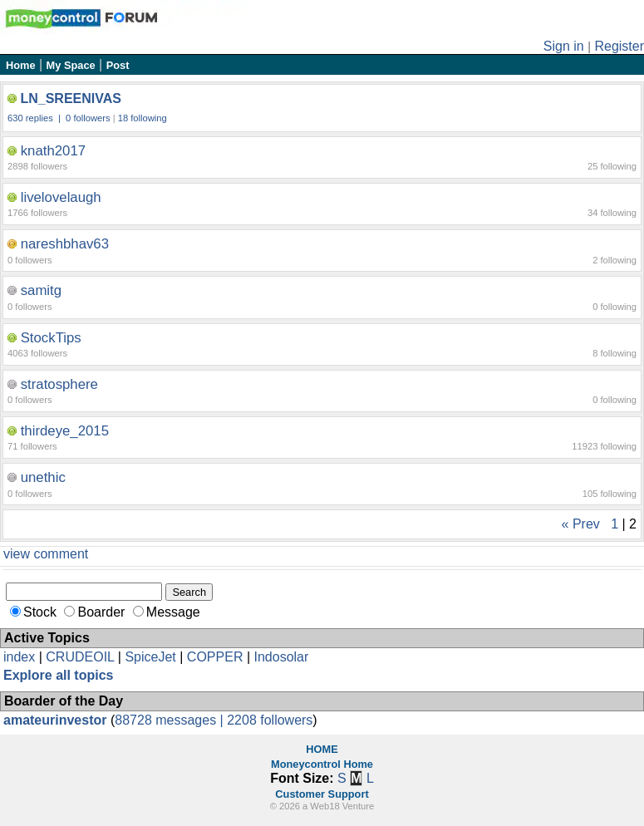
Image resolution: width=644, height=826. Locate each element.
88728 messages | (171, 720)
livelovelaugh (61, 197)
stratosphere (59, 384)
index (19, 657)
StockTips (51, 338)
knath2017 (53, 151)
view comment (46, 554)
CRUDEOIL (80, 657)
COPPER (215, 657)
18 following (143, 118)
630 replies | (35, 118)
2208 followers (270, 720)
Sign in (564, 46)
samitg (41, 290)
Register (619, 46)
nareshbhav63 (65, 244)
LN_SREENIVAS (71, 98)
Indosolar (281, 657)
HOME (322, 749)
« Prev (581, 524)
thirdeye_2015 (65, 431)
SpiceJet (150, 657)
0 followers (88, 118)
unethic (43, 477)
